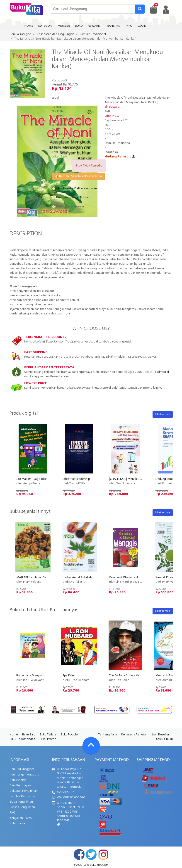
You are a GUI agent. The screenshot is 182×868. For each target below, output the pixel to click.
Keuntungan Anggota (24, 775)
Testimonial (161, 372)
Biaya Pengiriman (21, 802)
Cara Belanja (18, 780)
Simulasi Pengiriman (23, 796)
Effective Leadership (76, 479)
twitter (91, 854)
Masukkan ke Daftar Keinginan (74, 189)
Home (14, 735)
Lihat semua (163, 414)
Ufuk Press (112, 116)
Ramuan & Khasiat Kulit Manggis (130, 577)
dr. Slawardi (113, 107)
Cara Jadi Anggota (22, 769)
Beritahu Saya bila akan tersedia (78, 176)
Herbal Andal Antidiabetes (80, 577)
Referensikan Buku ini (68, 207)
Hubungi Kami (19, 824)
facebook (79, 854)
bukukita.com (99, 865)
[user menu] (166, 10)
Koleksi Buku (164, 739)
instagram (103, 854)
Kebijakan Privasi (21, 818)
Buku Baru (29, 735)
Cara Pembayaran (21, 786)
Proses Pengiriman (22, 807)
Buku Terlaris (48, 735)
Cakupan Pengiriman (24, 791)
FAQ (12, 813)
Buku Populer (70, 735)
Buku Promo (48, 739)
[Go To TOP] (91, 746)
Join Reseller (160, 735)
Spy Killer (69, 676)
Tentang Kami (108, 735)
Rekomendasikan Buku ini (71, 198)
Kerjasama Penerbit (134, 735)
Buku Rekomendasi (23, 739)
